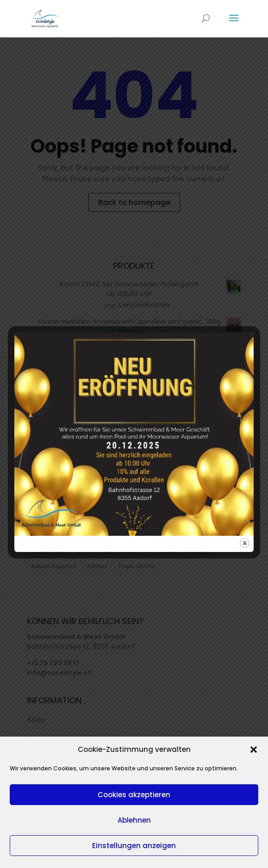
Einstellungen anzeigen (134, 846)
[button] (254, 750)
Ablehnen (134, 820)
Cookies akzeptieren (134, 795)
